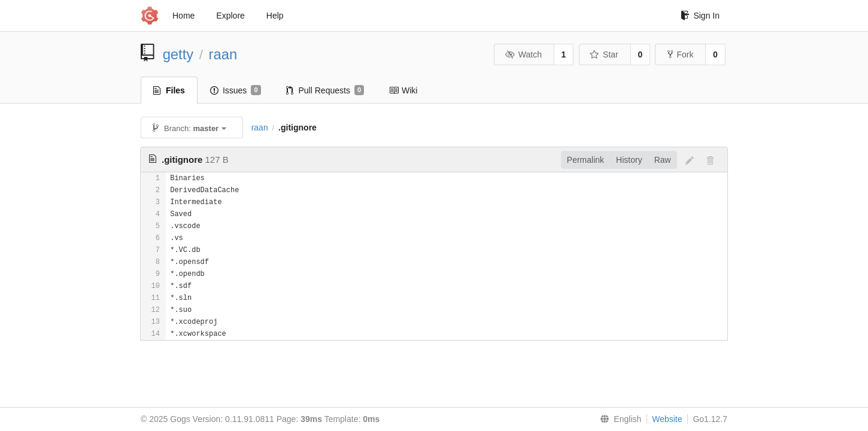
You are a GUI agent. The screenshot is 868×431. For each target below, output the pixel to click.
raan (223, 54)
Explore (230, 16)
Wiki (403, 90)
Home (183, 16)
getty (178, 54)
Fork (680, 54)
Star (604, 54)
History (629, 160)
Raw (663, 160)
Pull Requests (325, 90)
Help (275, 16)
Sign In (700, 16)
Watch (523, 54)
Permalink (585, 160)
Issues (236, 90)
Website (667, 419)
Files (169, 90)
